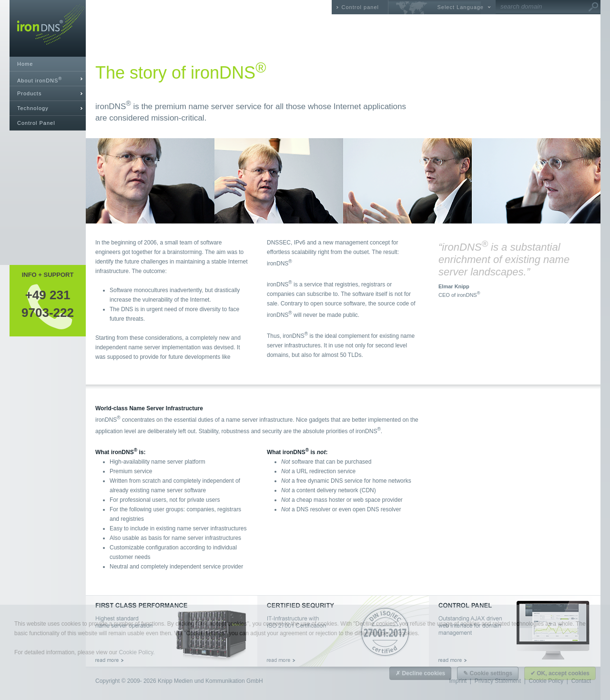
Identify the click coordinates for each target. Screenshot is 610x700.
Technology (33, 108)
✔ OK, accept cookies (560, 673)
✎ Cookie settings (488, 673)
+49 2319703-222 (48, 304)
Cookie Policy (136, 652)
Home (25, 64)
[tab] (48, 79)
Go (593, 7)
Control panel (360, 7)
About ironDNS (40, 80)
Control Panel (36, 123)
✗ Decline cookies (420, 673)
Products (29, 93)
